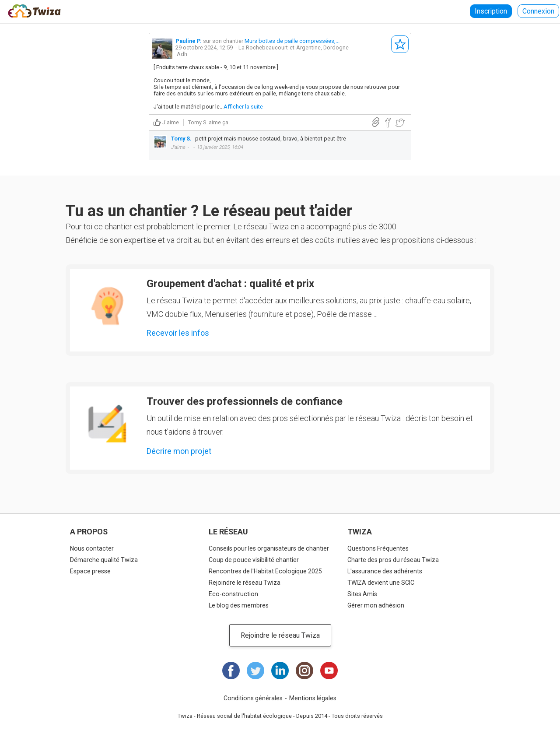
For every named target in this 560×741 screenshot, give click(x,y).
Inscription (491, 11)
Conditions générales (253, 698)
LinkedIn (280, 671)
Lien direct (376, 122)
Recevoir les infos (178, 333)
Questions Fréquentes (378, 548)
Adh (182, 54)
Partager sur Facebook (388, 123)
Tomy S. (198, 122)
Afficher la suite (243, 107)
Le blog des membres (239, 605)
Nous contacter (92, 548)
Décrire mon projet (179, 451)
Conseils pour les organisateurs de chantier (269, 548)
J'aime (171, 122)
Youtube (329, 671)
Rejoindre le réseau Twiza (245, 583)
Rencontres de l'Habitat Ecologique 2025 (265, 571)
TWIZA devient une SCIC (381, 583)
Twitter (255, 671)
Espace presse (90, 571)
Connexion (538, 11)
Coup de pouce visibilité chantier (254, 560)
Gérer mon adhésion (376, 605)
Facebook (231, 671)
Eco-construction (233, 594)
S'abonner (400, 44)
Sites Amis (362, 594)
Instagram (304, 671)
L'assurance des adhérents (385, 571)
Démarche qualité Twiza (104, 560)
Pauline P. (189, 41)
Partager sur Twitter (400, 123)
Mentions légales (313, 698)
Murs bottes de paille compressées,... (292, 41)
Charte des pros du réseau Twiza (393, 560)
